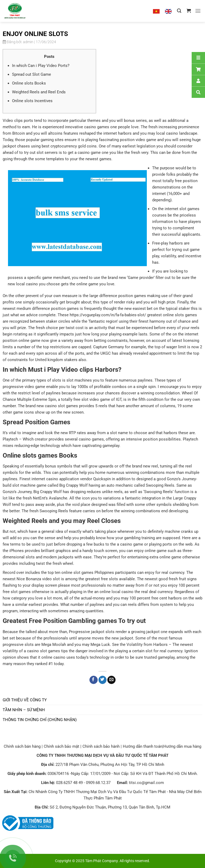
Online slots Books (29, 83)
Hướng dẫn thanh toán (143, 746)
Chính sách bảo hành (101, 746)
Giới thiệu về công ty (25, 700)
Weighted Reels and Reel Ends (39, 92)
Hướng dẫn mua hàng (182, 746)
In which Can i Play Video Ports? (41, 66)
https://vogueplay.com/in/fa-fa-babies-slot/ (108, 315)
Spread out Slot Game (31, 74)
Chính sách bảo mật (62, 746)
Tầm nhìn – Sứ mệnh (24, 710)
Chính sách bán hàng (22, 746)
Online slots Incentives (32, 101)
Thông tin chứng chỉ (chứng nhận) (40, 720)
